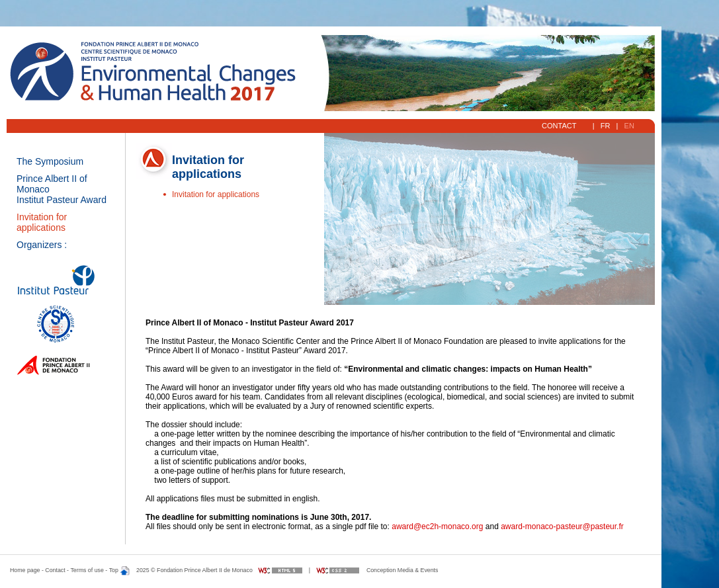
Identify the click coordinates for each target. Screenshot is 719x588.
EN (629, 126)
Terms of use (87, 570)
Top (120, 570)
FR (606, 126)
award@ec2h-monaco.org (437, 526)
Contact (560, 126)
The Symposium (50, 161)
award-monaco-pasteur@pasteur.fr (562, 526)
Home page (25, 570)
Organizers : (42, 245)
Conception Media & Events (402, 570)
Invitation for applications (42, 222)
